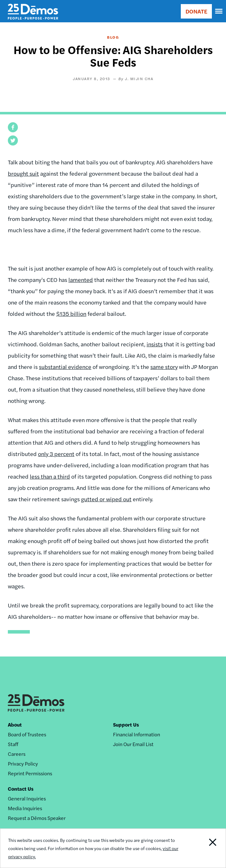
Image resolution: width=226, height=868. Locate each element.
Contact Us (21, 789)
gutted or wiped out (106, 499)
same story (164, 367)
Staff (13, 744)
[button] (13, 127)
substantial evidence (65, 367)
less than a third (50, 476)
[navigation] (219, 11)
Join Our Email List (133, 744)
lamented (81, 280)
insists (155, 344)
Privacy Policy (23, 764)
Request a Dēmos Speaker (37, 818)
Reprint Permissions (30, 773)
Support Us (126, 725)
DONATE (196, 11)
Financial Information (137, 734)
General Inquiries (27, 798)
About (15, 725)
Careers (17, 754)
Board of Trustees (27, 734)
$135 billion (71, 313)
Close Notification (204, 848)
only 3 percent (56, 454)
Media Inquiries (25, 808)
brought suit (23, 173)
